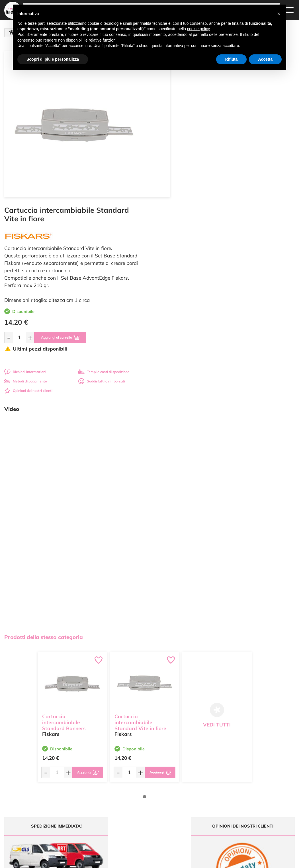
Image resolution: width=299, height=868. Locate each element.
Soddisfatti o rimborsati (253, 227)
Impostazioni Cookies (196, 805)
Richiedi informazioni (176, 217)
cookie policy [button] (198, 29)
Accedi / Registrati (143, 796)
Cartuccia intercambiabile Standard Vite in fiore (140, 567)
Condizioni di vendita (195, 794)
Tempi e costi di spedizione (255, 217)
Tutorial (135, 785)
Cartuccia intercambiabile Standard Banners (64, 567)
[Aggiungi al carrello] (213, 183)
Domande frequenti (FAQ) (199, 774)
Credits (228, 860)
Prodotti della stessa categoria (44, 482)
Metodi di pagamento (177, 227)
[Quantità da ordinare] (170, 183)
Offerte (135, 780)
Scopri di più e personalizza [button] (53, 59)
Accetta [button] (265, 59)
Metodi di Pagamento (196, 780)
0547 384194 (98, 801)
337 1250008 (98, 818)
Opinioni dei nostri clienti (179, 236)
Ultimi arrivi (138, 774)
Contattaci (137, 802)
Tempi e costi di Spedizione (191, 787)
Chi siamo (137, 791)
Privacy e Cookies (193, 800)
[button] (279, 14)
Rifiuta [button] (232, 59)
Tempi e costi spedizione (36, 720)
